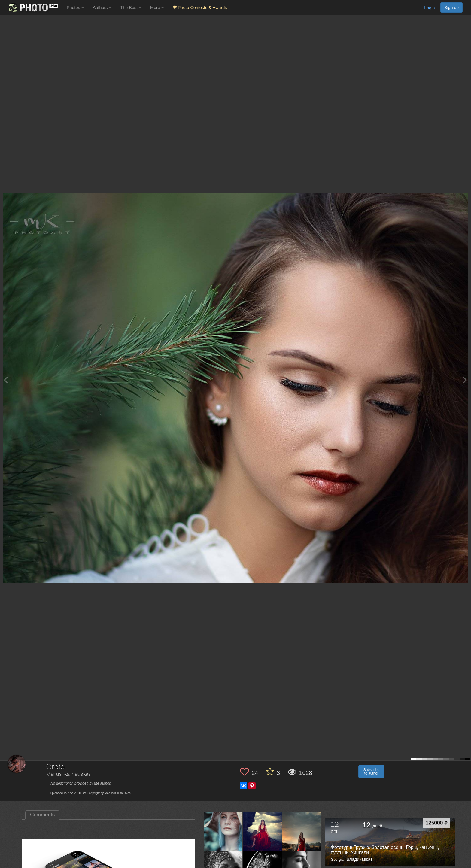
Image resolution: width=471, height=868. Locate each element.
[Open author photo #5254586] (302, 831)
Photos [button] (75, 8)
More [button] (157, 8)
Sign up (451, 8)
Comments (42, 815)
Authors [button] (102, 8)
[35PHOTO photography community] (33, 8)
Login (429, 8)
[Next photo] (465, 380)
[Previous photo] (6, 380)
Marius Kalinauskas (69, 774)
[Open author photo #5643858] (223, 831)
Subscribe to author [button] (371, 772)
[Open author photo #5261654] (263, 831)
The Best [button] (131, 8)
